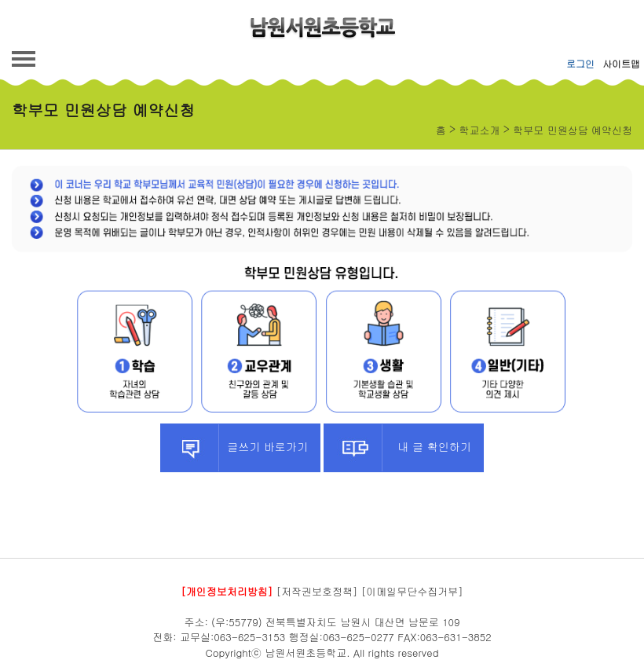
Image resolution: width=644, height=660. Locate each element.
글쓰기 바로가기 (234, 448)
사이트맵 (621, 63)
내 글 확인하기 (397, 448)
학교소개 (480, 130)
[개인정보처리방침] (227, 591)
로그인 (580, 63)
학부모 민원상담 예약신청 (573, 130)
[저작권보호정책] (317, 591)
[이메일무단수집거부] (412, 591)
